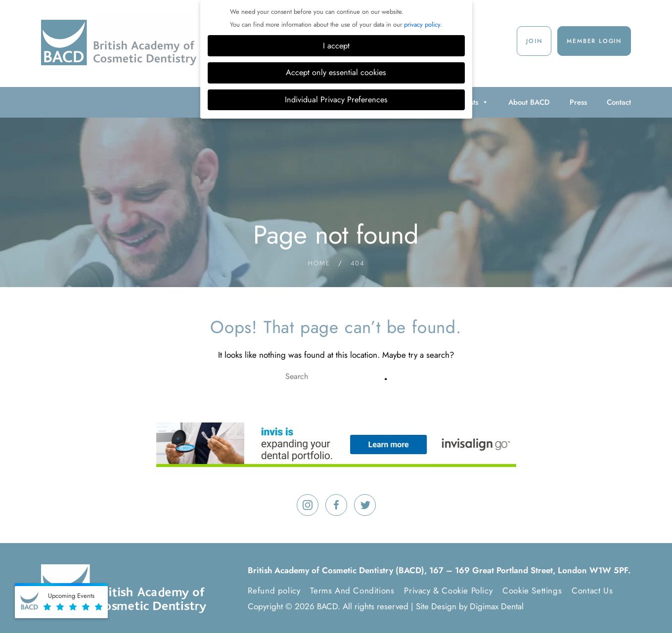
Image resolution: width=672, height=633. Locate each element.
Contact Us (592, 591)
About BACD (529, 102)
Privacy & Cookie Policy (448, 591)
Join (534, 41)
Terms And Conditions (352, 591)
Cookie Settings (532, 591)
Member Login (594, 41)
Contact (619, 102)
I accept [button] (336, 46)
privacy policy (422, 24)
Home (319, 263)
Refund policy (274, 591)
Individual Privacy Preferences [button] (336, 100)
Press (578, 102)
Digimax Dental (497, 606)
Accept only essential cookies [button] (336, 72)
